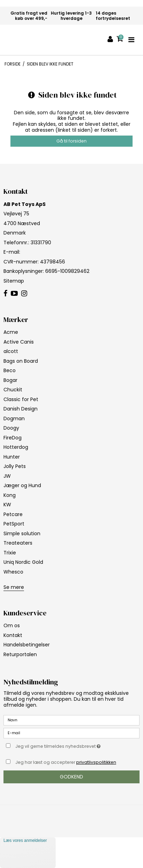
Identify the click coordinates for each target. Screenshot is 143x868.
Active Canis (19, 342)
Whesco (13, 572)
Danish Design (21, 409)
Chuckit (13, 390)
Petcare (13, 514)
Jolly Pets (15, 466)
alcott (11, 351)
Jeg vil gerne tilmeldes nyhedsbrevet (65, 745)
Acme (11, 332)
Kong (10, 495)
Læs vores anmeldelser (25, 840)
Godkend (71, 777)
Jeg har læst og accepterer (66, 762)
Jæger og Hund (22, 485)
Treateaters (18, 543)
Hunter (12, 457)
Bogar (10, 380)
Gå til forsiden (71, 141)
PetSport (14, 524)
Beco (10, 370)
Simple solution (22, 533)
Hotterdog (16, 447)
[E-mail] (71, 733)
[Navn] (71, 720)
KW (7, 505)
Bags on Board (21, 361)
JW (7, 476)
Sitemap (14, 281)
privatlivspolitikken (96, 762)
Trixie (10, 553)
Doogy (11, 428)
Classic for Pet (21, 399)
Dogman (14, 418)
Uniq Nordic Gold (23, 562)
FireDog (13, 438)
